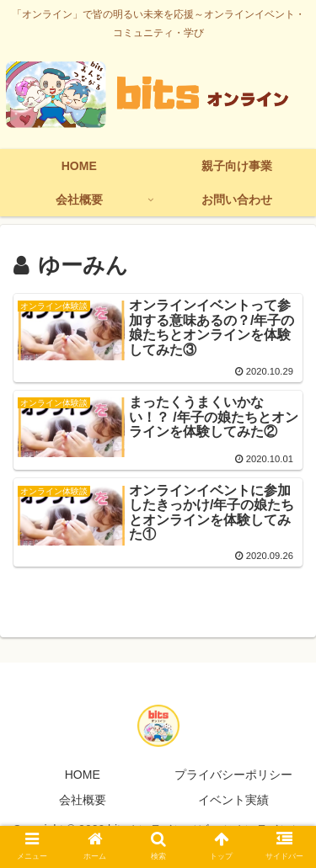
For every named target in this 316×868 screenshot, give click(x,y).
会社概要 (83, 800)
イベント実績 (233, 800)
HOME (83, 775)
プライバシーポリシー (233, 775)
